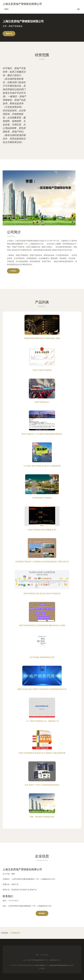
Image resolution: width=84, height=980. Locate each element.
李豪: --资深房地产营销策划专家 (42, 817)
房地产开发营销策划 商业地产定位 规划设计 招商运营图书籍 (42, 753)
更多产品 (9, 34)
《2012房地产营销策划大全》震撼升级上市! (42, 721)
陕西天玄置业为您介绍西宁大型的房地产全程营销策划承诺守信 (42, 689)
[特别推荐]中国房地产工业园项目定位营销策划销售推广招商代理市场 (42, 562)
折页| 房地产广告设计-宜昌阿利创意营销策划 (42, 785)
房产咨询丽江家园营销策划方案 (42, 657)
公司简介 (13, 271)
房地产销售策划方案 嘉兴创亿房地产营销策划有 (42, 594)
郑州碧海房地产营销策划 (42, 498)
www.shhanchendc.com (27, 965)
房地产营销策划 (40, 965)
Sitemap (42, 968)
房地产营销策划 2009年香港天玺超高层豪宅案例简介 (42, 434)
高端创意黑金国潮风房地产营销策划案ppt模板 (42, 338)
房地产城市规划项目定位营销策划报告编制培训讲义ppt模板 (42, 625)
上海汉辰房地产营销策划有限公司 (22, 869)
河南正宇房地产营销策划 (42, 370)
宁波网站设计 (15, 933)
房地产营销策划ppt (42, 402)
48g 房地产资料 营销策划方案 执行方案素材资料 (42, 466)
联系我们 (42, 913)
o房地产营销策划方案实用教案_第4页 (42, 530)
